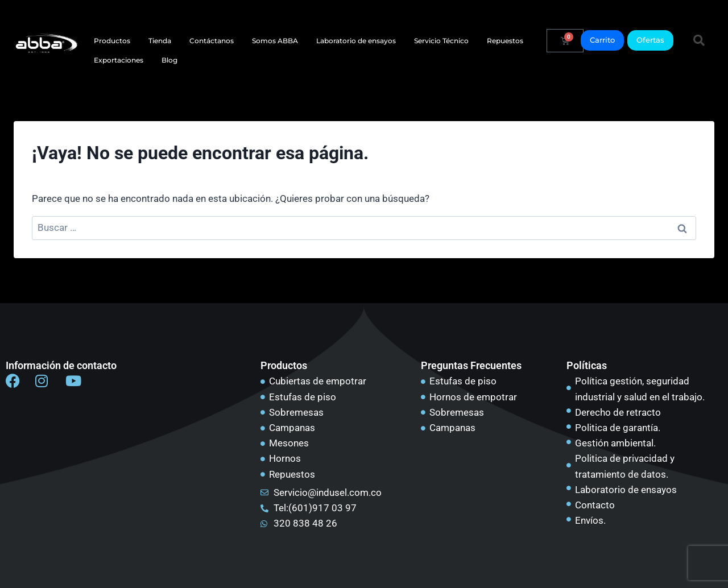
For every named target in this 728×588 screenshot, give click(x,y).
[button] (699, 40)
